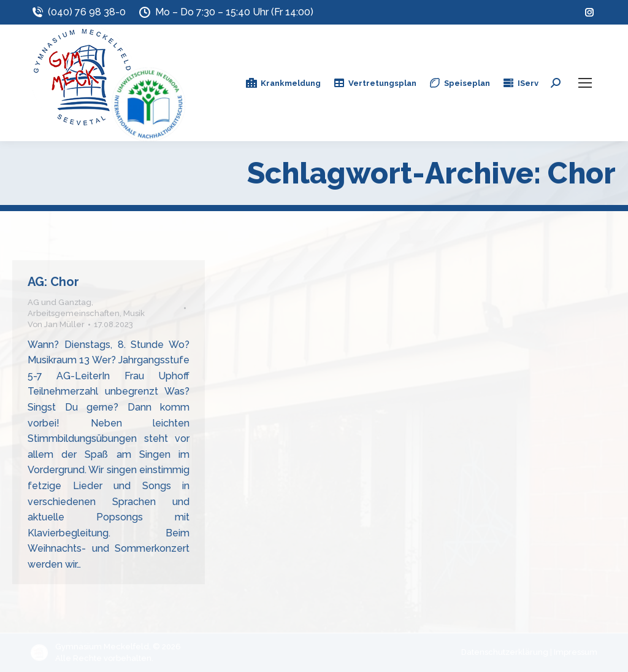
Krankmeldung (283, 83)
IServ (520, 83)
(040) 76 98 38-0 (78, 12)
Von (56, 324)
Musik (134, 313)
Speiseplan (459, 83)
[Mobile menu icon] (585, 83)
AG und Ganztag (59, 302)
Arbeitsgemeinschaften (74, 313)
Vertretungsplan (375, 83)
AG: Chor (53, 282)
